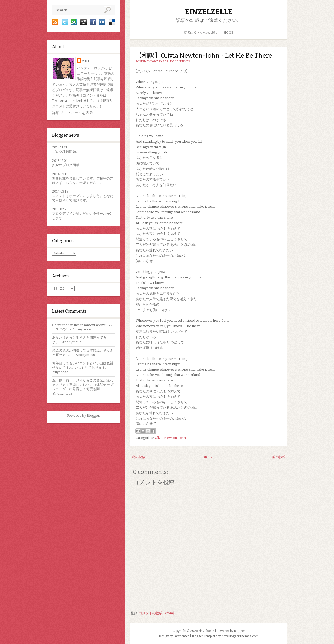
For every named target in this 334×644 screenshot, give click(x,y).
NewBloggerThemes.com (240, 636)
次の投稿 (139, 457)
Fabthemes (181, 636)
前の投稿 (279, 457)
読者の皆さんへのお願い (201, 33)
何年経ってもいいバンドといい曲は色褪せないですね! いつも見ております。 (83, 365)
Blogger (93, 416)
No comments (180, 62)
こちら (67, 183)
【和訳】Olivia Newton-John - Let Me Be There (204, 56)
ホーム (209, 457)
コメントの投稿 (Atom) (156, 613)
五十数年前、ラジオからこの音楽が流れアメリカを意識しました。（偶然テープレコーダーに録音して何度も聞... (83, 385)
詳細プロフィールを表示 (73, 113)
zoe (86, 61)
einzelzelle (209, 12)
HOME (229, 33)
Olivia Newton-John (170, 438)
